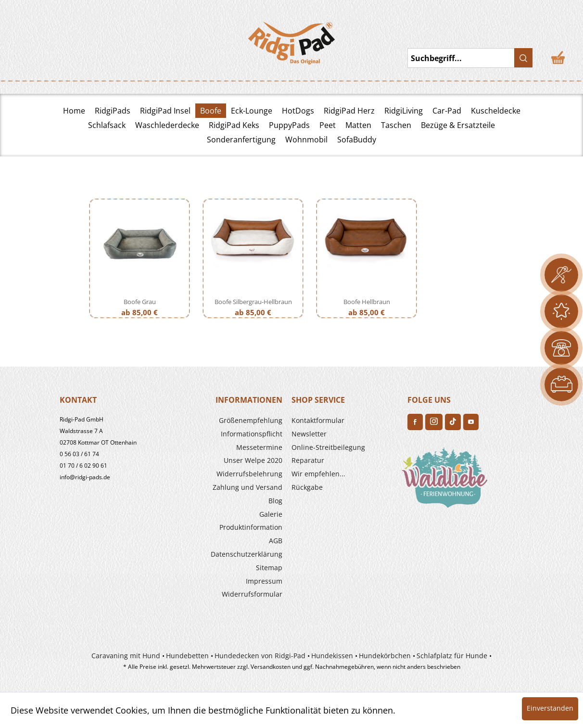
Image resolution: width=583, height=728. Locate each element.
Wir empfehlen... (318, 474)
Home (74, 111)
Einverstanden (550, 708)
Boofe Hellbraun (367, 302)
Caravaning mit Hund (126, 656)
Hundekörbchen (385, 656)
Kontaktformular (318, 420)
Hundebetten (187, 656)
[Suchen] (523, 58)
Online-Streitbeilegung (328, 447)
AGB (276, 541)
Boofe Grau (140, 302)
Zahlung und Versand (247, 487)
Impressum (264, 581)
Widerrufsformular (252, 594)
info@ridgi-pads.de (85, 477)
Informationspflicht (252, 434)
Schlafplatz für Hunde (452, 656)
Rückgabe (307, 487)
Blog (275, 501)
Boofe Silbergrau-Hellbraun (253, 302)
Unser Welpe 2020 (253, 460)
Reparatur (308, 460)
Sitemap (269, 568)
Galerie (271, 514)
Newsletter (309, 434)
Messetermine (259, 447)
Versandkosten (271, 667)
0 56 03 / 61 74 (79, 454)
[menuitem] (229, 421)
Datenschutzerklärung (247, 554)
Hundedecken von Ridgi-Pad (260, 656)
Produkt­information (251, 527)
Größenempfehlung (251, 420)
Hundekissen (332, 656)
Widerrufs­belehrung (249, 474)
